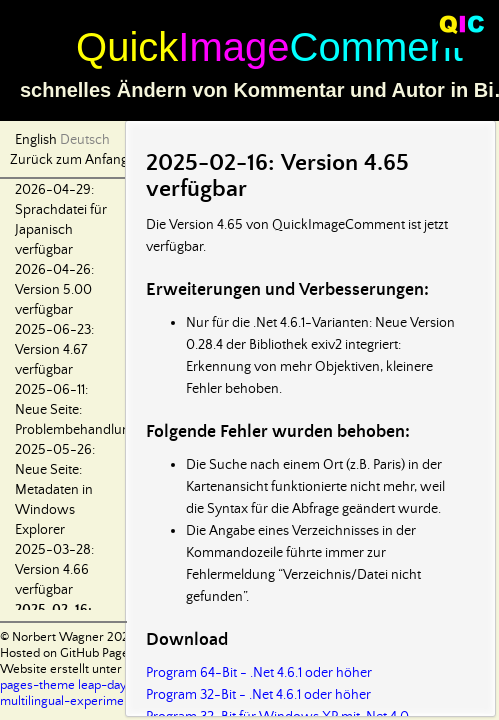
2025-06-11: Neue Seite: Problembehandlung (76, 410)
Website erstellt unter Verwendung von (110, 669)
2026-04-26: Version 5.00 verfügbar (54, 290)
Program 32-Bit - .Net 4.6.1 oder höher (258, 695)
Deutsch (85, 140)
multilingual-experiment (67, 701)
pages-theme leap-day (63, 685)
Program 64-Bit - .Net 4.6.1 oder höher (259, 673)
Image (233, 47)
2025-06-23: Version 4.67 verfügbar (54, 350)
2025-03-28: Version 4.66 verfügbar (54, 570)
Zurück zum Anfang (69, 160)
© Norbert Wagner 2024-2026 (85, 637)
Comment (376, 47)
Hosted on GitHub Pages (67, 653)
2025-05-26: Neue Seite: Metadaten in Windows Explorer (55, 490)
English (36, 140)
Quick (127, 47)
